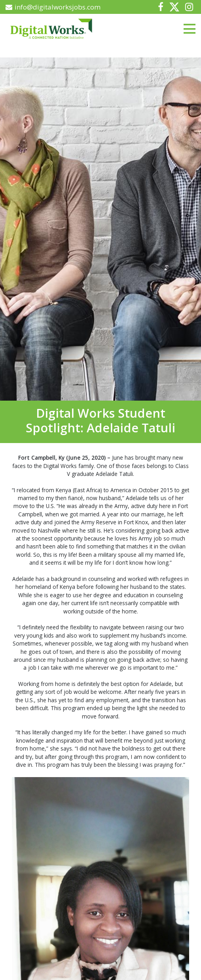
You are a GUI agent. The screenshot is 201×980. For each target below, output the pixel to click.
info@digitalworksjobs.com (53, 7)
